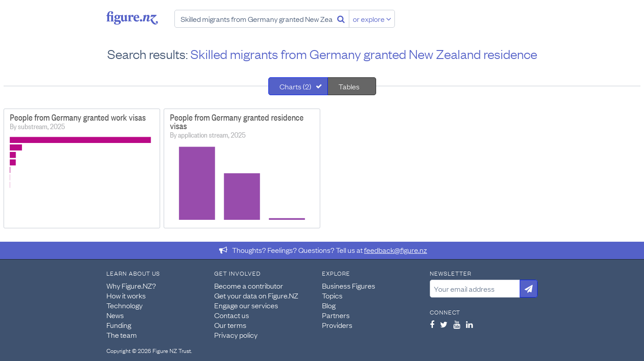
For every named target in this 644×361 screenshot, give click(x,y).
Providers (337, 325)
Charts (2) (295, 86)
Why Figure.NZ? (131, 285)
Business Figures (349, 285)
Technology (125, 305)
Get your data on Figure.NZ (256, 295)
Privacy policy (236, 335)
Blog (329, 305)
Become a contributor (249, 285)
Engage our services (246, 305)
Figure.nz (132, 18)
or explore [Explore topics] (372, 19)
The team (122, 335)
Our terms (230, 325)
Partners (336, 315)
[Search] (341, 19)
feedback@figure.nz (396, 250)
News (115, 315)
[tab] (298, 86)
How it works (126, 295)
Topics (332, 295)
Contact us (232, 315)
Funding (119, 325)
